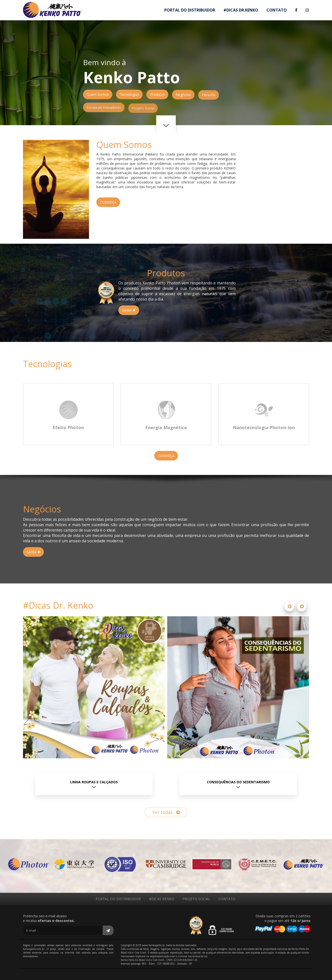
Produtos (157, 95)
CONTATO (277, 10)
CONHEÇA (108, 202)
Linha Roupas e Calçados (94, 782)
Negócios (183, 97)
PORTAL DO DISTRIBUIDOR (190, 10)
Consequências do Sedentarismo (238, 782)
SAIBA (129, 310)
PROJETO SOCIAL (196, 899)
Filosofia (209, 98)
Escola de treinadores (104, 112)
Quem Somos (98, 94)
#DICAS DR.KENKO (241, 10)
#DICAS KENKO (162, 899)
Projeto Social (143, 114)
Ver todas (166, 812)
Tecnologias (129, 95)
